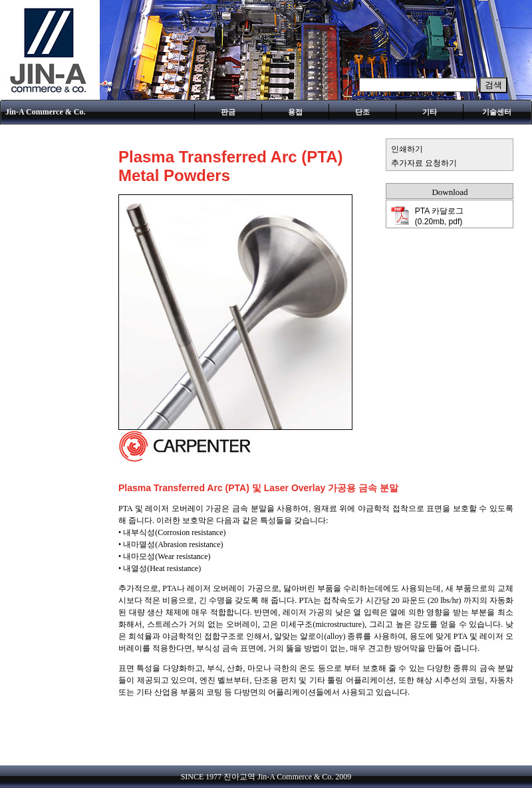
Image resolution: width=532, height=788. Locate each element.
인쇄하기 (407, 149)
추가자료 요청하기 (424, 163)
